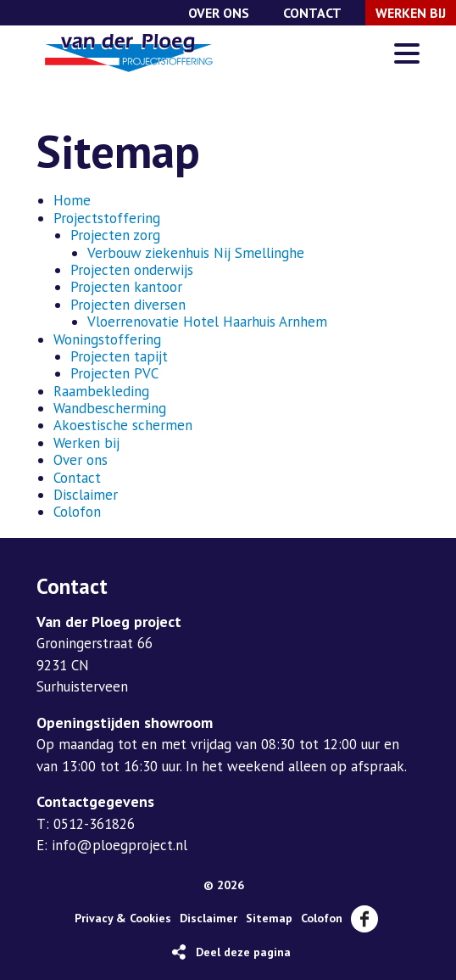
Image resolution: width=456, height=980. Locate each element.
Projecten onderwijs (132, 270)
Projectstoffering (107, 218)
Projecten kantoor (126, 287)
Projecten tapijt (119, 356)
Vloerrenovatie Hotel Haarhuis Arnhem (207, 322)
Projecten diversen (128, 305)
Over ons (219, 13)
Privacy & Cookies (123, 918)
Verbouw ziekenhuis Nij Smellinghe (196, 253)
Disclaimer (86, 495)
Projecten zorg (115, 235)
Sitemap (269, 918)
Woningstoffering (107, 339)
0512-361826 (94, 824)
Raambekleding (101, 391)
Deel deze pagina (243, 952)
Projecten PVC (114, 373)
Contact (312, 13)
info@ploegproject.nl (120, 845)
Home (72, 200)
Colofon (77, 512)
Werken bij (411, 13)
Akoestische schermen (123, 425)
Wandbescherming (110, 408)
